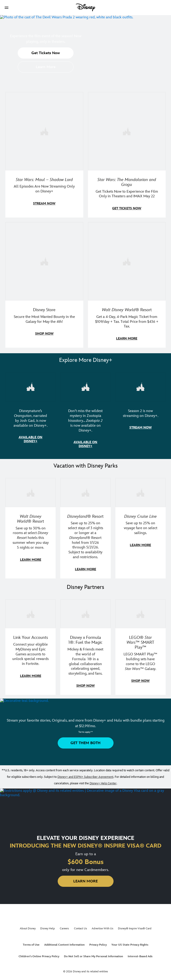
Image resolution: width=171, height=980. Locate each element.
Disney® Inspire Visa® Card (135, 926)
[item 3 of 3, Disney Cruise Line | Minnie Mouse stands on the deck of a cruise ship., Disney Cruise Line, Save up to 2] (141, 491)
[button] (7, 8)
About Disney (28, 926)
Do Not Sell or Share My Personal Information (94, 954)
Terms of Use (31, 942)
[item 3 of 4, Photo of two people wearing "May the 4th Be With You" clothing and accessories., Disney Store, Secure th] (44, 261)
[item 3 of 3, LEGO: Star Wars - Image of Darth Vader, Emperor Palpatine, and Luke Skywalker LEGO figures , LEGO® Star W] (141, 612)
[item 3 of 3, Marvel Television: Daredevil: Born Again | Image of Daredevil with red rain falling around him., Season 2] (141, 386)
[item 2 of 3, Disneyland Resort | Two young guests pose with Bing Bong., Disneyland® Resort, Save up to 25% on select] (85, 491)
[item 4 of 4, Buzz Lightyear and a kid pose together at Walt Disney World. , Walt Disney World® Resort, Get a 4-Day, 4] (127, 261)
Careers (64, 926)
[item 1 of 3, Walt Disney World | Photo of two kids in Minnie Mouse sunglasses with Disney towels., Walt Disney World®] (30, 491)
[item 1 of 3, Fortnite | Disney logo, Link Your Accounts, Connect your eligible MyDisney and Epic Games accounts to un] (30, 612)
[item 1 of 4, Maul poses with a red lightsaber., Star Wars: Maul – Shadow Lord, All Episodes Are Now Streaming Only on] (44, 131)
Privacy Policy (98, 942)
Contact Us (80, 926)
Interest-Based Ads (140, 954)
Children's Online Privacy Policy (39, 954)
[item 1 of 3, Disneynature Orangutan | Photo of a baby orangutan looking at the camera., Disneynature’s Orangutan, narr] (30, 386)
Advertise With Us (102, 926)
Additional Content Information (64, 942)
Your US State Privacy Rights (130, 942)
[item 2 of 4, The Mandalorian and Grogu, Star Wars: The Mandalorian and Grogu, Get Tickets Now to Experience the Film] (127, 131)
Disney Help (48, 926)
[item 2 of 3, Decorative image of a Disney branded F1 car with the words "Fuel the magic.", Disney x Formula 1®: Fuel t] (85, 612)
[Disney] (86, 7)
